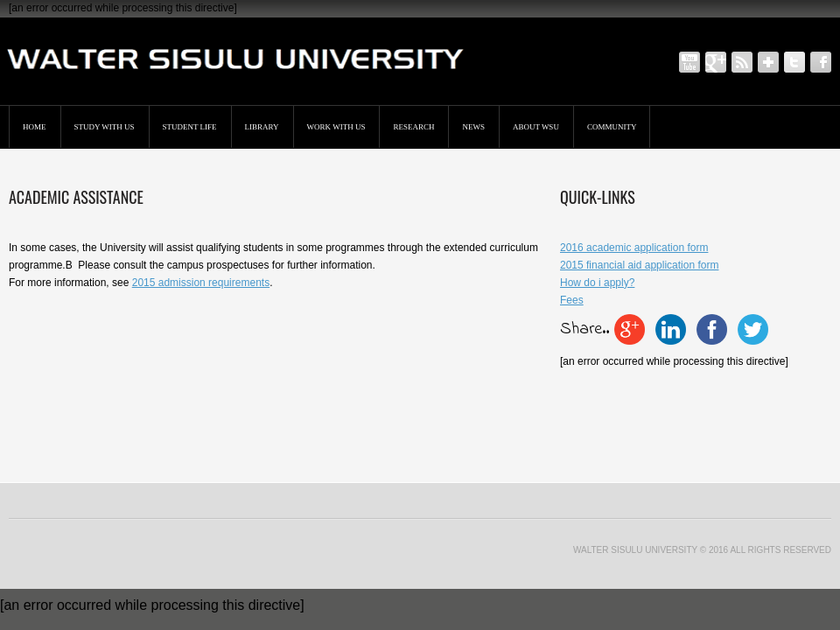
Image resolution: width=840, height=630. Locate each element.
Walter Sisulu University (635, 550)
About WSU (536, 127)
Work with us (336, 127)
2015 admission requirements (201, 283)
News (473, 127)
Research (413, 127)
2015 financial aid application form (639, 265)
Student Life (190, 127)
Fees (572, 300)
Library (262, 127)
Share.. (584, 329)
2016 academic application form (634, 248)
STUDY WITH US (105, 127)
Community (612, 127)
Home (35, 127)
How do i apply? (597, 283)
